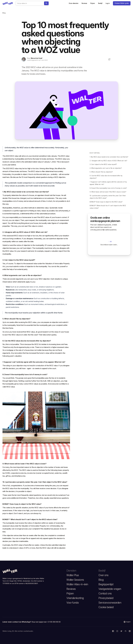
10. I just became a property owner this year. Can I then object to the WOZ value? (108, 197)
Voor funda (73, 603)
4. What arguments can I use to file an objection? (106, 168)
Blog (101, 580)
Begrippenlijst (106, 584)
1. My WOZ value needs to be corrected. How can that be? (109, 157)
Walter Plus (73, 575)
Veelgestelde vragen (110, 589)
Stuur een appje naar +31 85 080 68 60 (46, 622)
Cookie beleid (106, 607)
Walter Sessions (75, 580)
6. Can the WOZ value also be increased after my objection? (106, 177)
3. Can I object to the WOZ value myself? (103, 164)
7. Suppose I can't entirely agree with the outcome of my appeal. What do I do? (108, 183)
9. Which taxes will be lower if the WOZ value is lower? (108, 192)
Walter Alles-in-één (77, 584)
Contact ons (105, 593)
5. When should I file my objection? (101, 172)
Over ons (103, 575)
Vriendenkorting (75, 598)
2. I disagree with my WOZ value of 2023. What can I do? (108, 161)
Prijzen (93, 3)
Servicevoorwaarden (110, 603)
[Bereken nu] (46, 3)
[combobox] (32, 3)
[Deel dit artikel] (109, 59)
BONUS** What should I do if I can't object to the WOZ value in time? (108, 207)
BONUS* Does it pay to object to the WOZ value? (106, 202)
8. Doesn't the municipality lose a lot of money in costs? (108, 188)
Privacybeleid (106, 598)
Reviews (84, 3)
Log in (108, 3)
